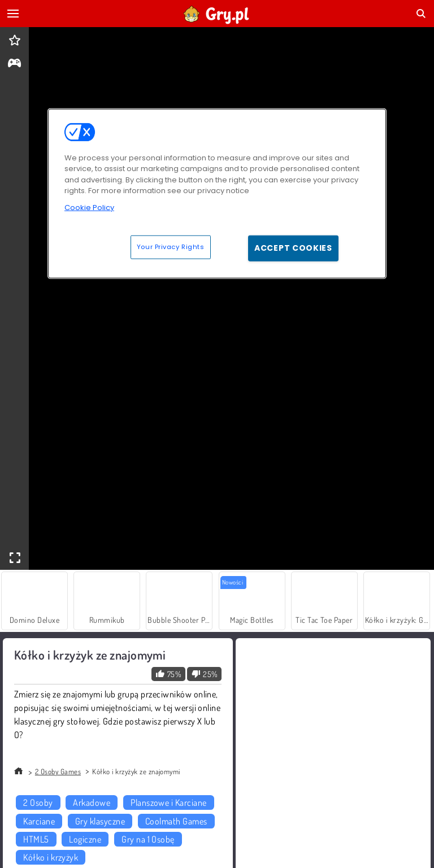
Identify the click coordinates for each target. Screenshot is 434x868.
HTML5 (36, 839)
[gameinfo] (14, 64)
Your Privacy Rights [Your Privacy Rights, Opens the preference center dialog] (171, 247)
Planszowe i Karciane (169, 802)
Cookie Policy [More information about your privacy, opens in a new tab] (89, 207)
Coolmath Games (176, 821)
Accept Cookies (293, 248)
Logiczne (85, 839)
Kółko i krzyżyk (51, 857)
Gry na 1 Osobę (148, 839)
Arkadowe (92, 802)
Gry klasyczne (100, 821)
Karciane (39, 821)
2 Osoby (38, 802)
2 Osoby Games (58, 771)
